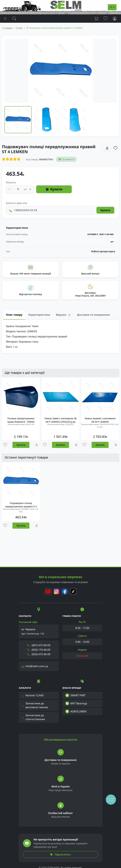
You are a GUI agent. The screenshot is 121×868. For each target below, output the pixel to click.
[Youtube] (48, 591)
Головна (8, 28)
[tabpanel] (60, 336)
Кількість (11, 182)
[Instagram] (56, 591)
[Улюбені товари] (5, 445)
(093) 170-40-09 (39, 650)
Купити (54, 189)
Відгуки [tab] (64, 315)
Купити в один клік (17, 203)
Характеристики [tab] (39, 315)
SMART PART (75, 695)
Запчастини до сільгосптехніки (33, 717)
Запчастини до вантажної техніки (35, 705)
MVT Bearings (76, 703)
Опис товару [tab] (14, 315)
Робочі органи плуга (103, 251)
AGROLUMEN (76, 711)
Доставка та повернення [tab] (93, 315)
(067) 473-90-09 (39, 645)
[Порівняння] (37, 445)
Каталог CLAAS (33, 695)
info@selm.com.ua (35, 666)
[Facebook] (65, 591)
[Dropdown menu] (112, 7)
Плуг (21, 28)
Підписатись (60, 854)
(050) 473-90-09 (39, 654)
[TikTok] (73, 591)
